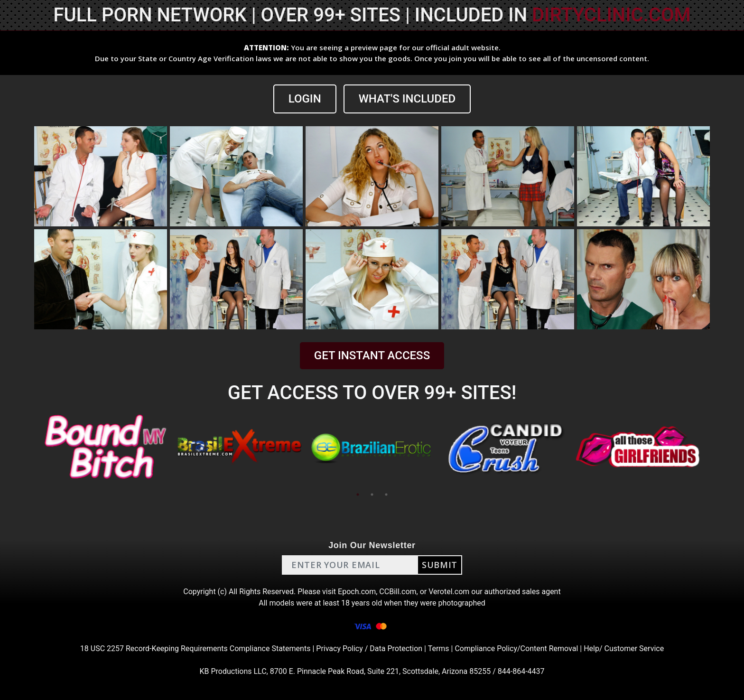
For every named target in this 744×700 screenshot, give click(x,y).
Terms (439, 649)
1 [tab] (358, 495)
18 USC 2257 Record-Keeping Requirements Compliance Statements (195, 649)
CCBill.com (398, 592)
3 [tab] (386, 495)
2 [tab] (372, 495)
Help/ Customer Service (624, 649)
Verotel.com (449, 592)
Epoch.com (357, 592)
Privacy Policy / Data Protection (369, 649)
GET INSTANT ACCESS (372, 355)
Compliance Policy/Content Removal (516, 649)
